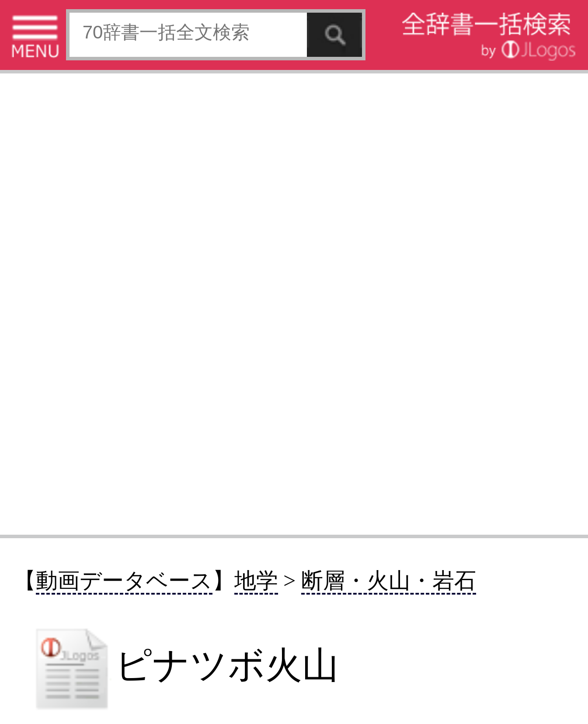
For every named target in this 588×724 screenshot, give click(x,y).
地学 (256, 581)
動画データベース (124, 581)
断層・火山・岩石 (389, 581)
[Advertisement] (294, 303)
